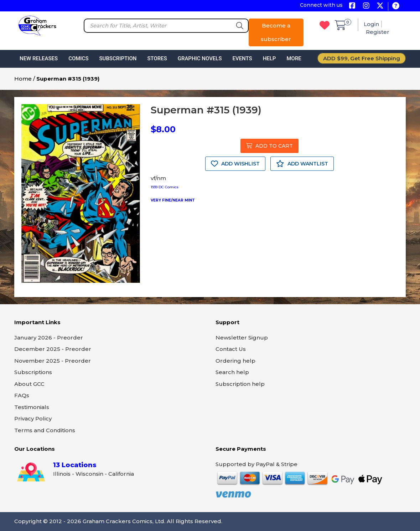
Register (378, 32)
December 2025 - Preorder (53, 349)
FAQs (22, 395)
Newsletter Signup (242, 338)
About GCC (29, 384)
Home (23, 79)
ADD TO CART (269, 146)
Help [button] (269, 58)
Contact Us (231, 349)
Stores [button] (157, 58)
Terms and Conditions (45, 430)
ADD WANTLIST (302, 164)
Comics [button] (78, 58)
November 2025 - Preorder (53, 361)
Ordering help (235, 361)
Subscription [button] (118, 58)
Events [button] (242, 58)
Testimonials (32, 407)
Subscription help (240, 384)
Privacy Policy (33, 418)
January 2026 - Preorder (49, 338)
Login (371, 24)
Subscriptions (33, 372)
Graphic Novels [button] (200, 58)
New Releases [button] (39, 58)
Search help (232, 372)
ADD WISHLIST (235, 164)
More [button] (294, 58)
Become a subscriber (276, 32)
